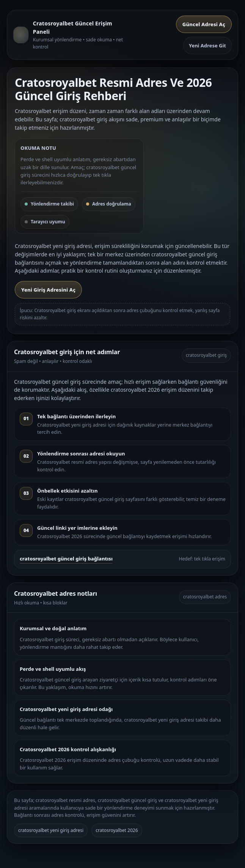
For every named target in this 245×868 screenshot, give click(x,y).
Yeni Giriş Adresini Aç (48, 290)
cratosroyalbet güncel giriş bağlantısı (66, 559)
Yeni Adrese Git (207, 46)
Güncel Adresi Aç (204, 24)
